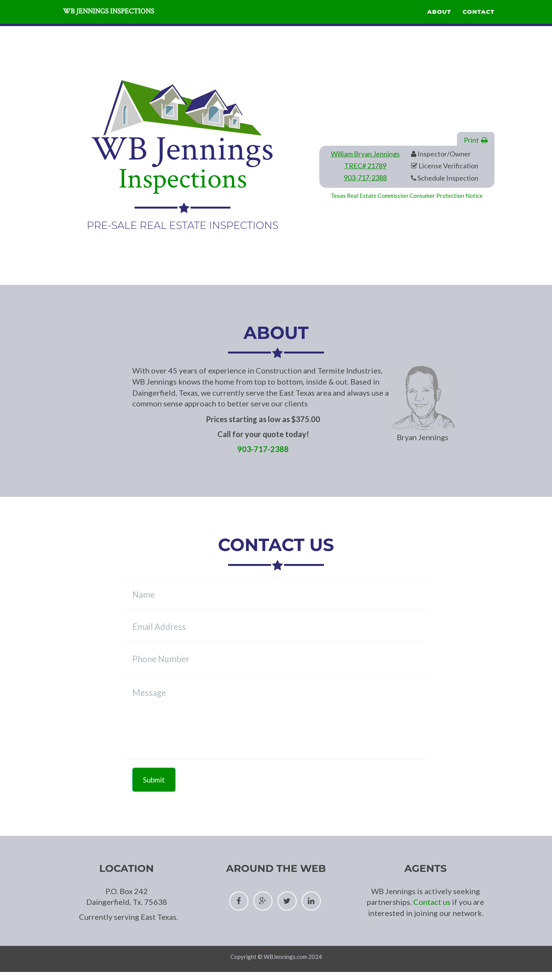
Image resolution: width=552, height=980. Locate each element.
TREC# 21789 (365, 166)
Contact (479, 21)
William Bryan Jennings (365, 154)
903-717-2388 (365, 178)
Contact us (432, 902)
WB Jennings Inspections (130, 23)
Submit (154, 780)
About (439, 21)
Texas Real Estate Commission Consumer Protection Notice (407, 196)
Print (476, 140)
